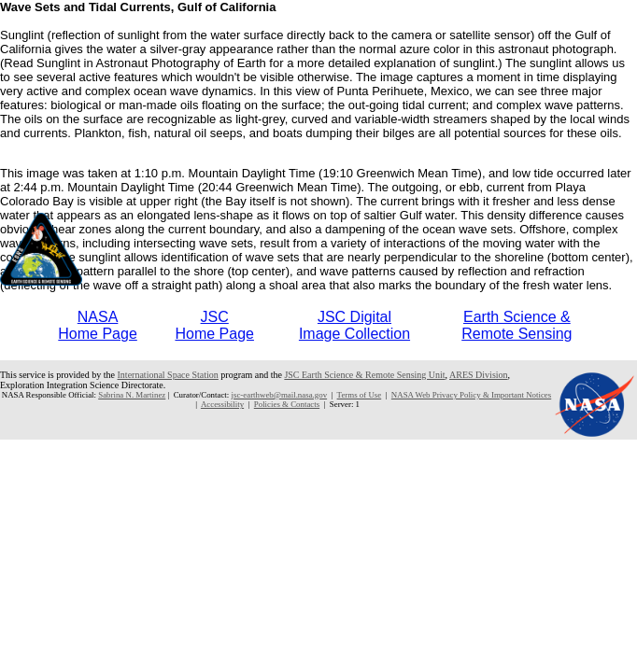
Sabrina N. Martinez (132, 395)
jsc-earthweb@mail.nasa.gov (279, 395)
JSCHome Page (214, 325)
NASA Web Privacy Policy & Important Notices (471, 395)
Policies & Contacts (287, 404)
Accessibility (222, 404)
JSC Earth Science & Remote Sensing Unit (364, 375)
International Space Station (168, 375)
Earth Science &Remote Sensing (517, 325)
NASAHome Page (98, 325)
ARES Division (479, 375)
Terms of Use (360, 395)
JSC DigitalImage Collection (354, 325)
